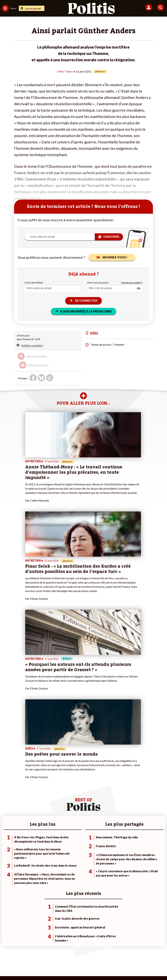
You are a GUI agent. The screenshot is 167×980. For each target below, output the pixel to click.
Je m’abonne (63, 847)
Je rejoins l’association (69, 851)
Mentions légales (30, 955)
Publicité (139, 955)
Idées (5, 854)
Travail (32, 843)
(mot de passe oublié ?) (132, 282)
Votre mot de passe (98, 282)
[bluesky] (48, 968)
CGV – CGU (84, 955)
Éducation (34, 851)
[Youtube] (60, 968)
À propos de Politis (67, 854)
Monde (32, 840)
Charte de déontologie (59, 955)
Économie (34, 847)
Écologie (6, 847)
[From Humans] (81, 968)
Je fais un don (64, 840)
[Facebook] (37, 968)
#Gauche (116, 847)
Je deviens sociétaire (68, 843)
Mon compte (63, 858)
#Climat (115, 840)
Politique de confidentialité (112, 955)
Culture (6, 858)
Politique (7, 843)
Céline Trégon (65, 71)
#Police (115, 843)
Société (6, 851)
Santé (31, 854)
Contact (11, 955)
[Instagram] (71, 968)
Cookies (154, 955)
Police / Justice (36, 858)
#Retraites (117, 851)
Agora (5, 840)
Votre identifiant (34, 282)
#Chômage (117, 854)
